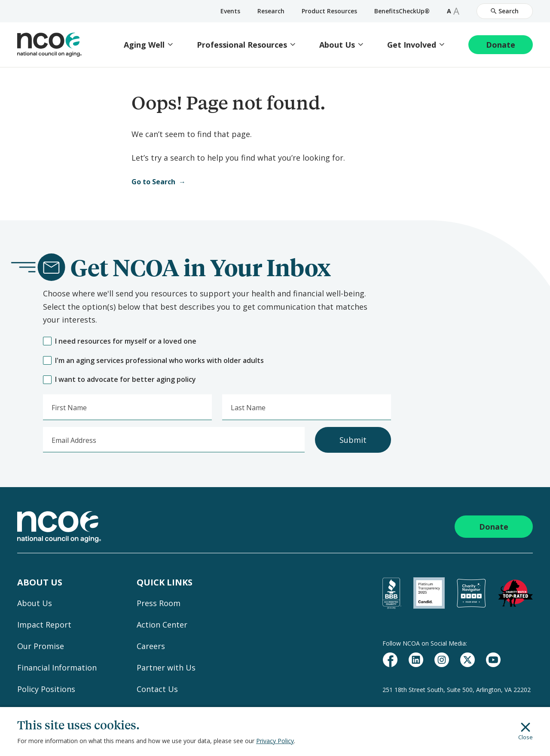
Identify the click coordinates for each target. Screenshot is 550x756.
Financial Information (57, 668)
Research (271, 11)
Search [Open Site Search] (505, 11)
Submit (353, 440)
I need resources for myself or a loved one (120, 341)
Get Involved (412, 45)
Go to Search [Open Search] (153, 182)
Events (230, 11)
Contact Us (157, 689)
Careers (151, 646)
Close (526, 732)
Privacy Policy (275, 741)
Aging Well (144, 45)
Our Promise (41, 646)
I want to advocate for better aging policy (119, 380)
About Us (337, 45)
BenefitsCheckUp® (402, 11)
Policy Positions (46, 689)
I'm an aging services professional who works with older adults (153, 361)
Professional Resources (242, 45)
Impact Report (44, 625)
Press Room (159, 603)
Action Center (162, 625)
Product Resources (329, 11)
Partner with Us (166, 668)
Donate (501, 45)
